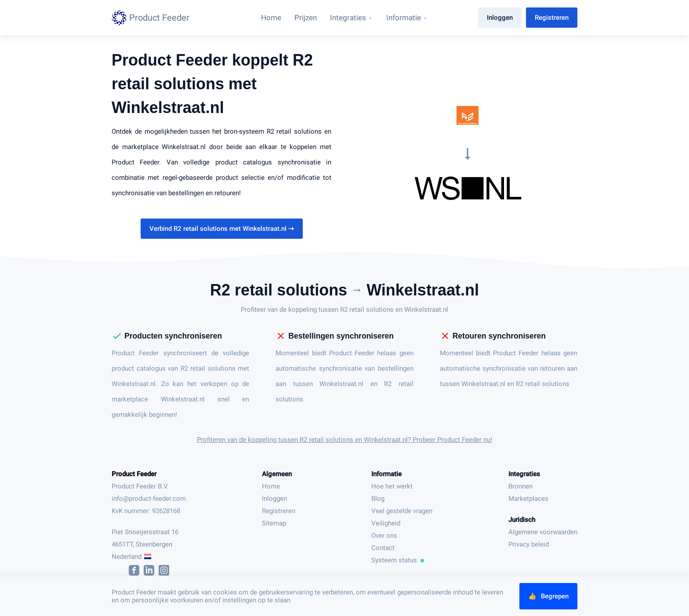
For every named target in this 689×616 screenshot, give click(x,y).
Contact (383, 548)
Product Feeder (134, 474)
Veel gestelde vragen (402, 511)
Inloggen (500, 18)
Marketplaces (528, 499)
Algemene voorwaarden (543, 532)
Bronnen (520, 486)
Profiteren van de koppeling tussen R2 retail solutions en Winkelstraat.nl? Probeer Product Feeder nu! (344, 440)
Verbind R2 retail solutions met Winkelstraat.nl (222, 229)
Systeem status (398, 560)
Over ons (384, 536)
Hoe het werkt (392, 486)
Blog (378, 499)
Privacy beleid (529, 544)
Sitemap (274, 523)
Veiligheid (386, 523)
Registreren (552, 18)
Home (271, 486)
